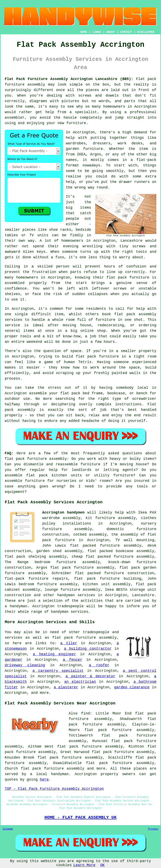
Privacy (153, 829)
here (44, 780)
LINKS (97, 32)
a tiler (69, 643)
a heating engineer (54, 654)
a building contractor (88, 649)
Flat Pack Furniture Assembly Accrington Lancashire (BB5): (69, 79)
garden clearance (132, 687)
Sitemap (8, 829)
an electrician (80, 682)
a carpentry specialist (58, 671)
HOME (84, 32)
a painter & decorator (90, 676)
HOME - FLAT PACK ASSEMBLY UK (80, 817)
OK (103, 865)
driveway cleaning (25, 665)
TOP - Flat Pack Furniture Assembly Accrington (54, 789)
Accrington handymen (63, 513)
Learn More (84, 865)
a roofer (99, 665)
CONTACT (126, 32)
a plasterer (66, 687)
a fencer (72, 660)
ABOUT (111, 32)
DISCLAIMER (146, 32)
